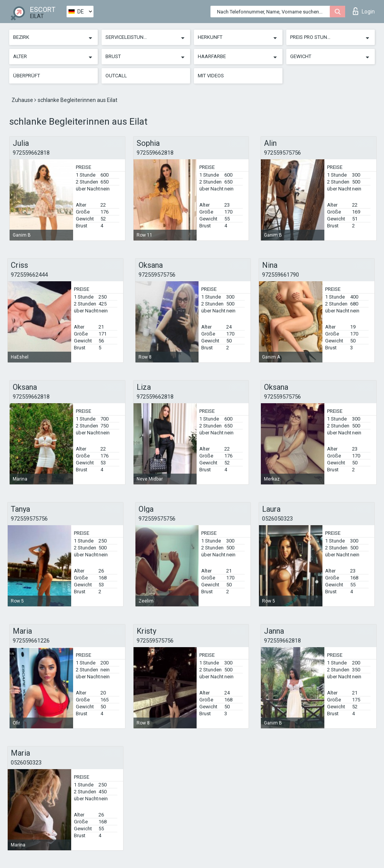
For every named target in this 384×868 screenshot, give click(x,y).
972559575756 (282, 153)
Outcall (116, 76)
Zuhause (23, 100)
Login (364, 11)
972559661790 (280, 275)
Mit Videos (211, 76)
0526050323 (277, 519)
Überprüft (27, 76)
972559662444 (29, 275)
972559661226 (31, 641)
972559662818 (31, 153)
